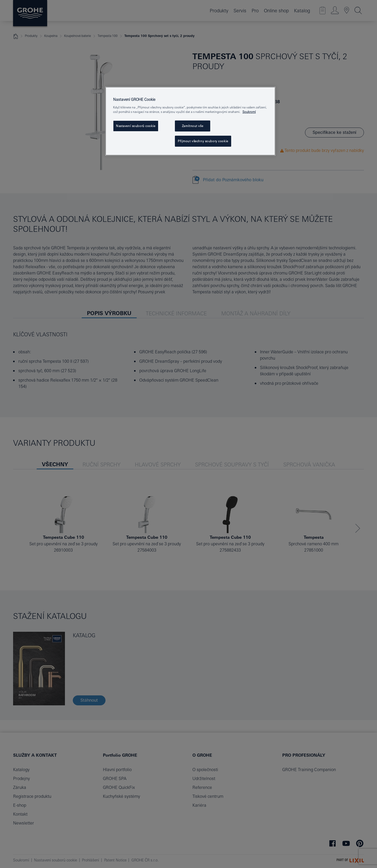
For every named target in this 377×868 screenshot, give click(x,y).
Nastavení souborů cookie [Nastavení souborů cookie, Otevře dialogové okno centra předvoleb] (136, 126)
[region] (190, 121)
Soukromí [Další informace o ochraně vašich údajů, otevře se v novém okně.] (249, 112)
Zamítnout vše (193, 126)
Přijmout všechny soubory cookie (203, 141)
